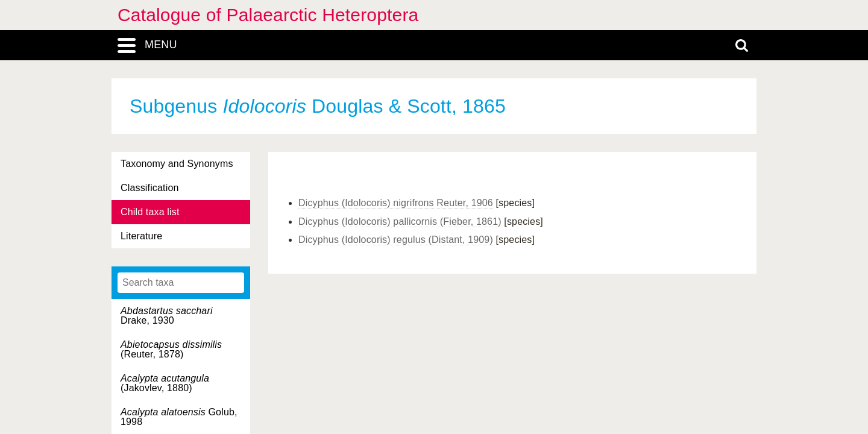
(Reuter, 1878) (171, 349)
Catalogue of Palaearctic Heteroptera (268, 15)
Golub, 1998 (179, 417)
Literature (141, 236)
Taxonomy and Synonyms (177, 164)
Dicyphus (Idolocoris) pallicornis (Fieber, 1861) (400, 222)
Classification (150, 188)
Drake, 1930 (167, 316)
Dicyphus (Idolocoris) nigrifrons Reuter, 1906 (396, 203)
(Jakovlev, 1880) (165, 383)
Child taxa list (150, 212)
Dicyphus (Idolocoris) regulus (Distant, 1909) (396, 240)
